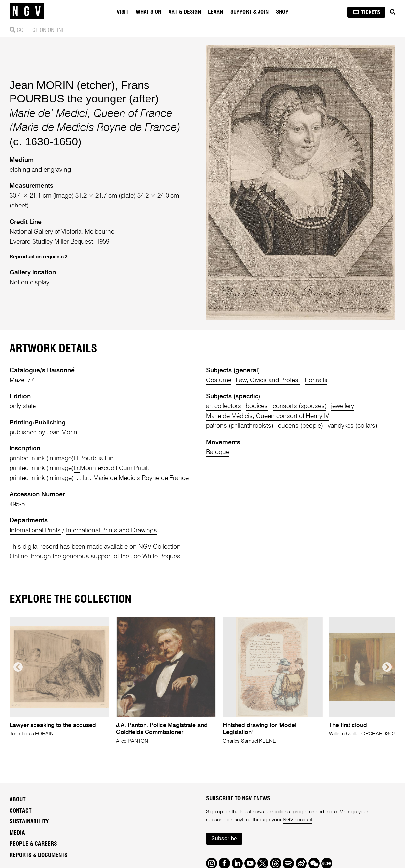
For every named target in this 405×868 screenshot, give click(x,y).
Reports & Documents (39, 855)
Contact (20, 811)
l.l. (77, 458)
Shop (282, 12)
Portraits (316, 380)
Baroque (218, 452)
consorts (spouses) (300, 406)
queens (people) (300, 426)
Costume (219, 380)
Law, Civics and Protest (268, 380)
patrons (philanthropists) (240, 426)
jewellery (343, 406)
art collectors (224, 406)
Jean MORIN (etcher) (62, 85)
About (17, 800)
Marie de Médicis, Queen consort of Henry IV (268, 416)
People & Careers (33, 844)
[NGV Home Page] (27, 11)
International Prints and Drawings (112, 530)
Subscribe (224, 839)
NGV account (298, 820)
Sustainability (29, 822)
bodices (257, 406)
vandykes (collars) (353, 426)
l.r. (77, 468)
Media (17, 833)
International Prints (35, 530)
